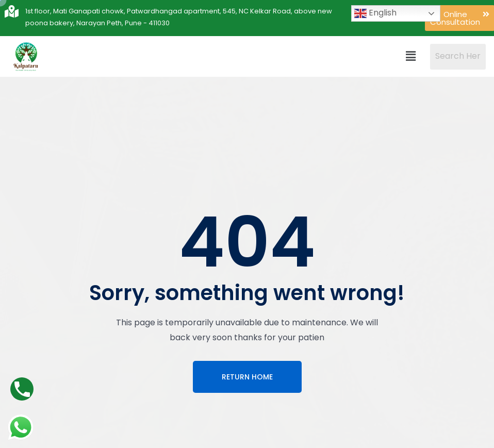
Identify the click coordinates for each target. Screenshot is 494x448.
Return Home (247, 377)
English (375, 13)
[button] (411, 56)
